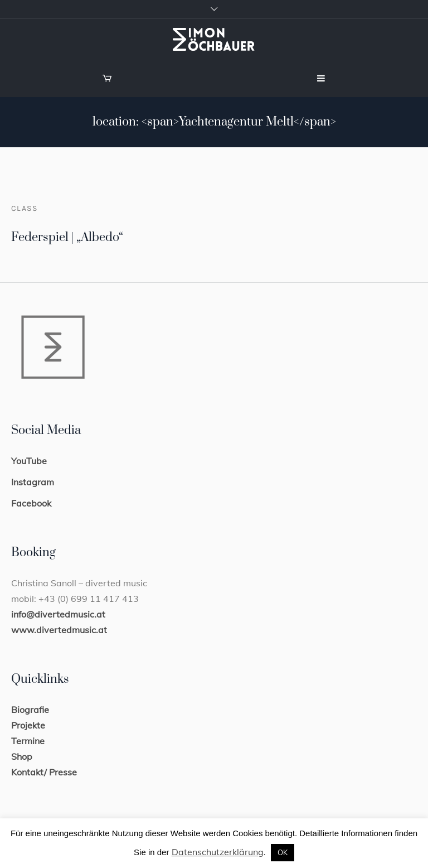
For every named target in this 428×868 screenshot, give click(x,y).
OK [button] (283, 852)
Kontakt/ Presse (44, 772)
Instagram (33, 482)
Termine (28, 741)
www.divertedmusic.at (59, 630)
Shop (22, 756)
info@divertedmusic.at (58, 614)
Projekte (28, 725)
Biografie (30, 710)
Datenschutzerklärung (218, 852)
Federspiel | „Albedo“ (67, 237)
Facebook (31, 503)
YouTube (29, 461)
